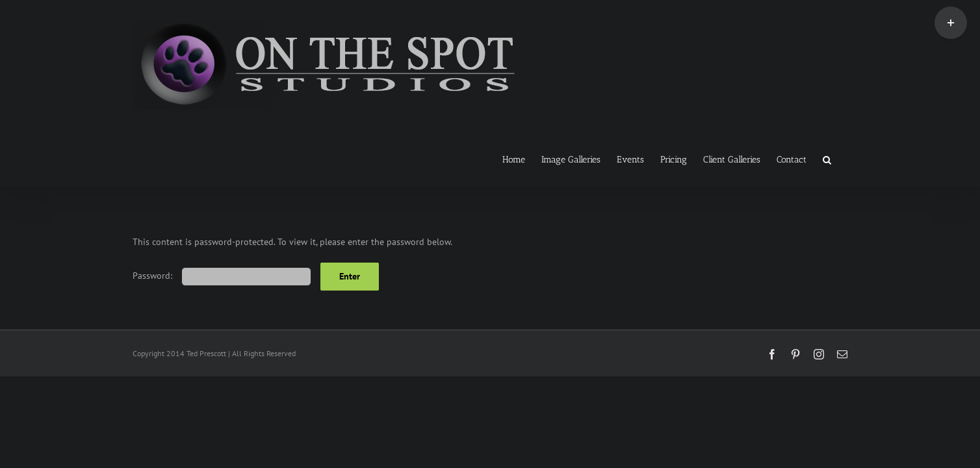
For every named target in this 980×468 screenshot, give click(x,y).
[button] (843, 159)
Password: (222, 276)
